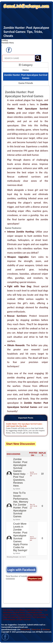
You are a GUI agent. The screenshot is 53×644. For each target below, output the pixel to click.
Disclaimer (46, 630)
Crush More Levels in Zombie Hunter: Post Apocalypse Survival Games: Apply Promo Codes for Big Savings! (20, 537)
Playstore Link (35, 579)
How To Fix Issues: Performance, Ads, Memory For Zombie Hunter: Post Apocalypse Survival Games (21, 505)
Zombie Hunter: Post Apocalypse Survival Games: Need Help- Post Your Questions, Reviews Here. (20, 472)
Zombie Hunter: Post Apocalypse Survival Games (26, 76)
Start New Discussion (21, 444)
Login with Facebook (21, 570)
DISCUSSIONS (13, 454)
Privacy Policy (26, 630)
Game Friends (26, 83)
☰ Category (26, 65)
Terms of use (36, 630)
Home (26, 70)
